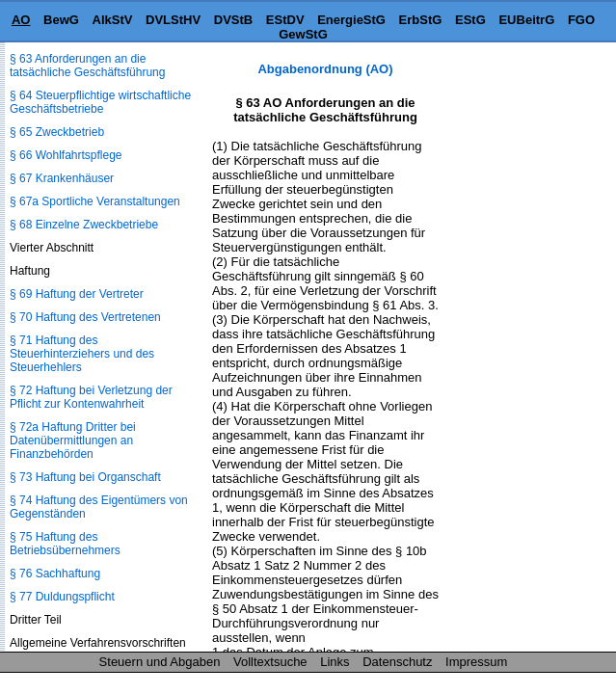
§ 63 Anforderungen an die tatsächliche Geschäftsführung (87, 66)
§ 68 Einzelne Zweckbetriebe (84, 225)
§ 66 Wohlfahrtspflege (66, 155)
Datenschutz (397, 662)
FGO (581, 20)
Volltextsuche (270, 662)
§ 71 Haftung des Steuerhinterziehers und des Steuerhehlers (82, 354)
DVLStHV (173, 20)
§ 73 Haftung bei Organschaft (85, 477)
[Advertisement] (520, 122)
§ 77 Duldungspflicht (62, 597)
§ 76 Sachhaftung (55, 574)
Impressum (476, 662)
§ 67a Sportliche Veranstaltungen (95, 201)
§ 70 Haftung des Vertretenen (85, 317)
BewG (61, 20)
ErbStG (421, 20)
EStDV (285, 20)
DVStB (233, 20)
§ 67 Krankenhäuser (62, 178)
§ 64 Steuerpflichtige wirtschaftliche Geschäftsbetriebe (100, 102)
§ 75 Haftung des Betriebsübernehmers (65, 544)
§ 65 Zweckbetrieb (57, 132)
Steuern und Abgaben (160, 662)
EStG (470, 20)
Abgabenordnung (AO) (325, 69)
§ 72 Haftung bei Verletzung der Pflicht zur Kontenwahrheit (91, 397)
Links (335, 662)
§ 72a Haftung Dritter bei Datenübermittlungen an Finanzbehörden (73, 440)
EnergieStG (351, 20)
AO (21, 20)
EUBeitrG (526, 20)
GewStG (303, 34)
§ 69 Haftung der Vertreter (77, 294)
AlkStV (113, 20)
